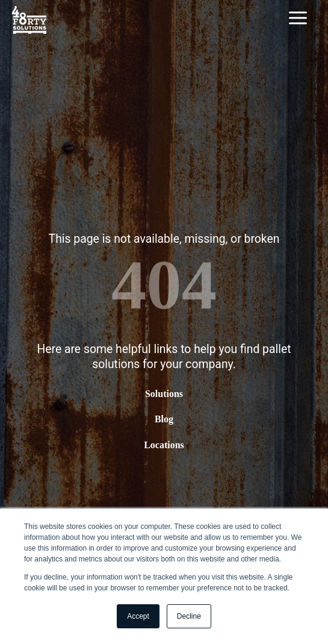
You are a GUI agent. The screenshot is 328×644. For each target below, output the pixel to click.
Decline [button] (189, 616)
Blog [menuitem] (164, 419)
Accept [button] (138, 616)
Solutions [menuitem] (164, 394)
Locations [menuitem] (164, 444)
